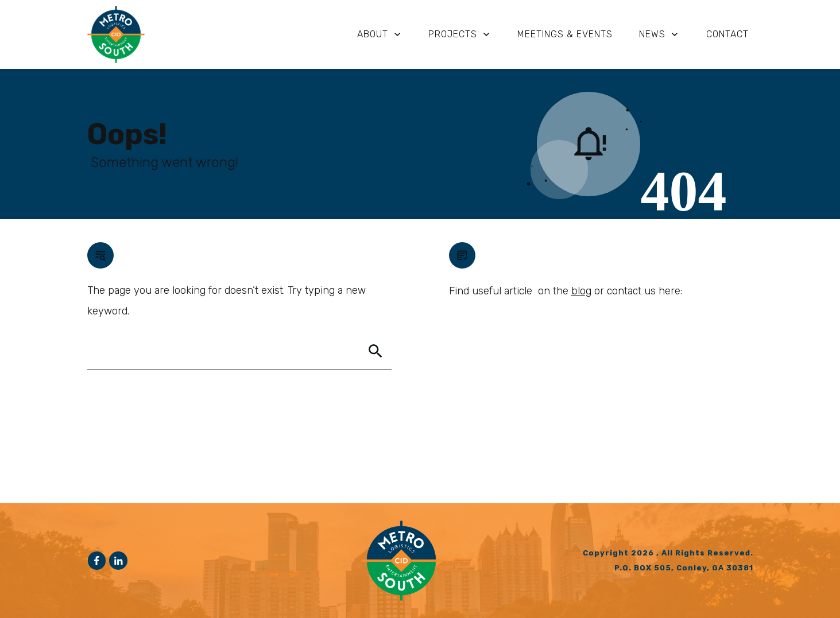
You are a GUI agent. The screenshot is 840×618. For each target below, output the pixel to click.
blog (581, 291)
